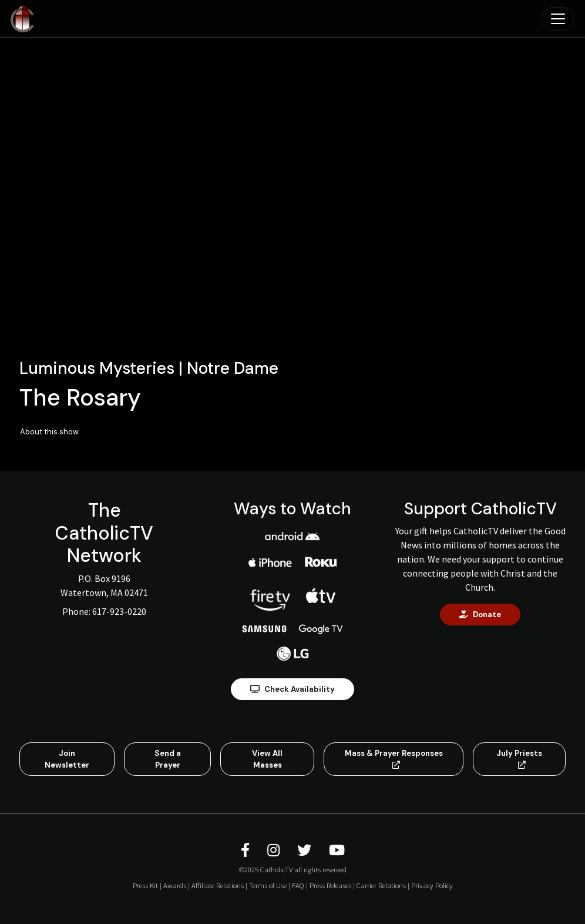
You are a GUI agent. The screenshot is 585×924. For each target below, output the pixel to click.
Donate (480, 615)
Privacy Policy (432, 885)
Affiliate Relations (218, 885)
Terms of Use (268, 885)
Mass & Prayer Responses (394, 759)
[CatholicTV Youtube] (337, 850)
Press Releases (330, 885)
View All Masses (267, 759)
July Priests (519, 759)
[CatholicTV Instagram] (275, 850)
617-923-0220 (119, 611)
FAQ (298, 885)
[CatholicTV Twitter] (306, 850)
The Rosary (80, 397)
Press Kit (145, 885)
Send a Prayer (168, 759)
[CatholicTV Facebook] (247, 850)
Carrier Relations (381, 885)
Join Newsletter (67, 759)
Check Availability (292, 689)
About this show (49, 432)
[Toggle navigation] (558, 19)
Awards (175, 885)
